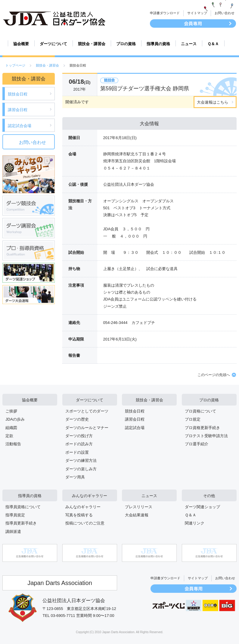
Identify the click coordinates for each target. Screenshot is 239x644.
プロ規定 (193, 419)
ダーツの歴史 (77, 419)
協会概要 (21, 44)
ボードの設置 (77, 452)
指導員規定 (15, 515)
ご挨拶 (11, 411)
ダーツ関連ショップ (202, 507)
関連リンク (195, 523)
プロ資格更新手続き (202, 428)
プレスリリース (139, 507)
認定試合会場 (20, 126)
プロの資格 (126, 44)
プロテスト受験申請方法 (206, 436)
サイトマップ (197, 13)
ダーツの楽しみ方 (81, 469)
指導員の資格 (158, 44)
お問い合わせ (225, 13)
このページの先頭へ (214, 375)
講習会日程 (18, 110)
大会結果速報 (137, 515)
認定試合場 (135, 428)
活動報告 (13, 444)
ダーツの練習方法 (81, 460)
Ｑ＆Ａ (213, 44)
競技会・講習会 (92, 44)
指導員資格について (23, 507)
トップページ (15, 65)
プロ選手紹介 (197, 444)
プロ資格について (200, 411)
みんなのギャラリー (90, 496)
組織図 (11, 428)
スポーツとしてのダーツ (87, 411)
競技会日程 (18, 94)
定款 (9, 436)
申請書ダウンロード (165, 13)
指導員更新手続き (21, 523)
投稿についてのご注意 (85, 523)
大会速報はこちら (213, 102)
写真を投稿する (79, 515)
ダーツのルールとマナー (87, 428)
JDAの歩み (15, 419)
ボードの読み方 (79, 444)
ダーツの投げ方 (79, 436)
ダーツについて (53, 44)
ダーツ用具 (75, 477)
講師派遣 (13, 532)
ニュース (189, 44)
